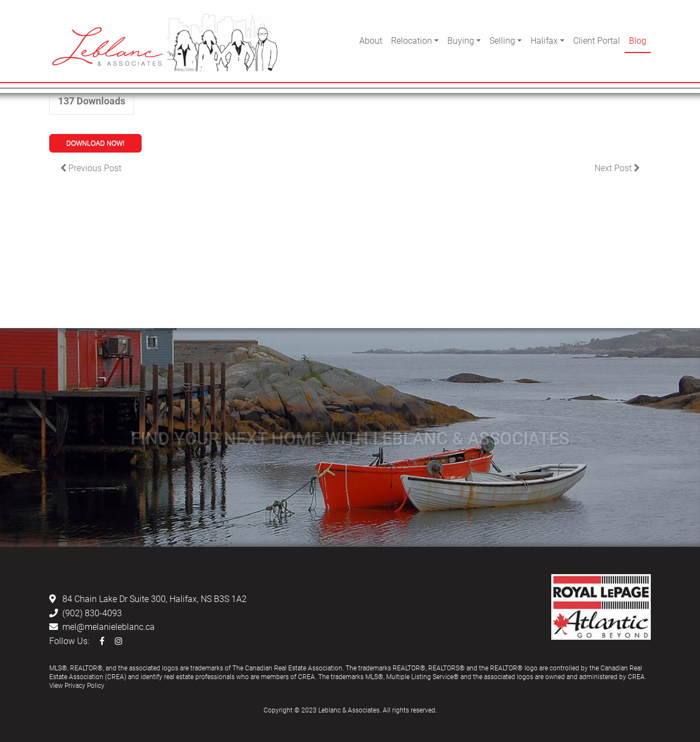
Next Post (617, 168)
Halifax (544, 40)
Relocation (412, 40)
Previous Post (91, 168)
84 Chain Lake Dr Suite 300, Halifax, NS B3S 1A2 (154, 598)
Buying (461, 40)
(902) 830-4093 (92, 613)
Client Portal (597, 40)
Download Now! (95, 143)
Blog (638, 40)
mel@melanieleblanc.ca (109, 626)
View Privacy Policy (77, 685)
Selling (502, 40)
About (371, 40)
